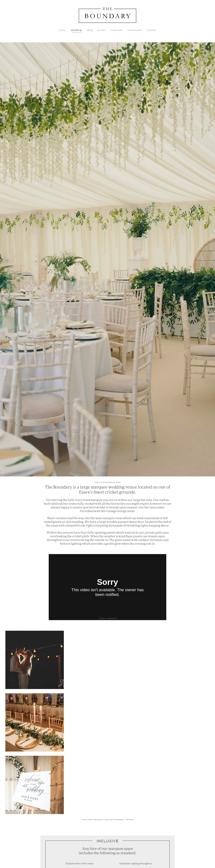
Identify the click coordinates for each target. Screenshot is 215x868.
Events (101, 30)
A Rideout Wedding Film (107, 618)
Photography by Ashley (112, 482)
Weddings (76, 30)
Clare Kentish (98, 696)
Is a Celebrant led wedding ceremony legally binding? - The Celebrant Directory (117, 818)
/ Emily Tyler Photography (113, 696)
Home (62, 30)
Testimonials (135, 30)
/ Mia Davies (128, 696)
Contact (152, 30)
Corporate (116, 30)
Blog (90, 30)
